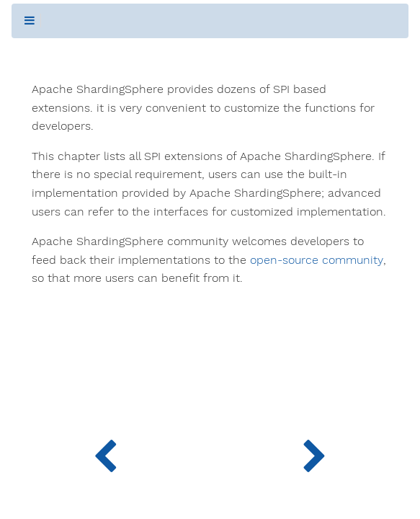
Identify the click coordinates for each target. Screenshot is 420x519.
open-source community (317, 260)
